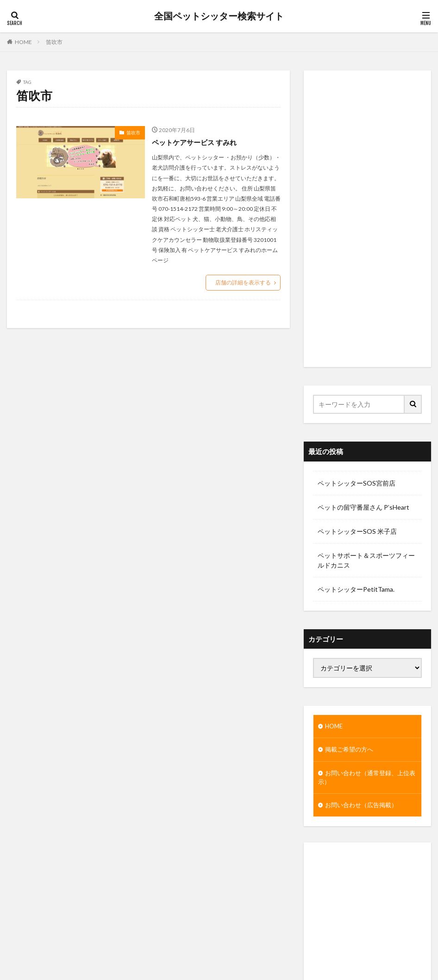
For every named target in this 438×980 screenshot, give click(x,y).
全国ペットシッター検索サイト (219, 16)
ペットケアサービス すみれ (197, 142)
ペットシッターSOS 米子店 (357, 531)
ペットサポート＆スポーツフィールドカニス (366, 560)
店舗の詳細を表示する (243, 282)
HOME (23, 42)
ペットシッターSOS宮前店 (357, 483)
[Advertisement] (367, 219)
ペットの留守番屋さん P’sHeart (363, 507)
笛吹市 (54, 42)
